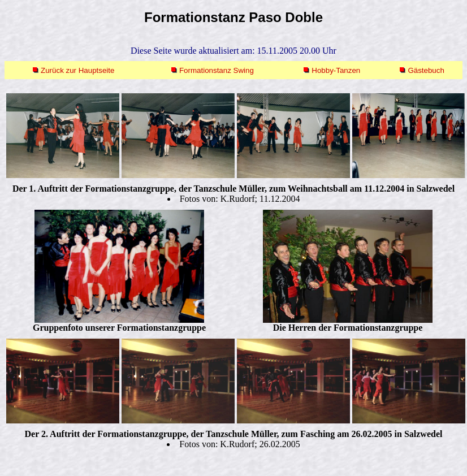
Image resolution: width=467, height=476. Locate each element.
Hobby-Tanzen (336, 70)
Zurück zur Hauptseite (77, 70)
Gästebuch (426, 70)
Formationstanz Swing (217, 70)
